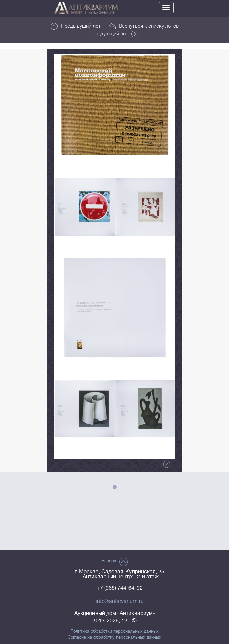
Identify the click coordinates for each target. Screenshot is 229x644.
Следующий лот (115, 34)
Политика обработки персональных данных (114, 631)
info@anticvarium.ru (120, 601)
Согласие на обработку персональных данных (114, 637)
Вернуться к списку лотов (144, 26)
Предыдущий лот (76, 26)
